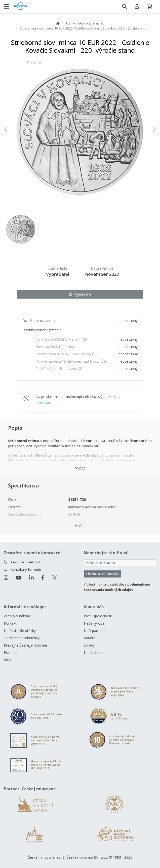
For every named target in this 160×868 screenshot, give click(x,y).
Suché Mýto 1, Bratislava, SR (59, 369)
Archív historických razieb (85, 23)
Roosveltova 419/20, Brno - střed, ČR (66, 354)
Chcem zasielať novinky (103, 574)
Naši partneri (94, 631)
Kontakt (10, 623)
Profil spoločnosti (98, 616)
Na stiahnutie (95, 653)
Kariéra (90, 638)
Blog (8, 660)
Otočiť (34, 65)
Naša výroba (94, 623)
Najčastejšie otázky (20, 631)
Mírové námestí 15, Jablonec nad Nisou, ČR (71, 361)
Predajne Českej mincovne (25, 645)
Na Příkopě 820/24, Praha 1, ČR (61, 339)
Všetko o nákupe (17, 616)
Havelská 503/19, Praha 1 (56, 347)
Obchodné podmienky (22, 638)
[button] (15, 129)
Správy (89, 645)
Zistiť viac (43, 403)
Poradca (11, 653)
